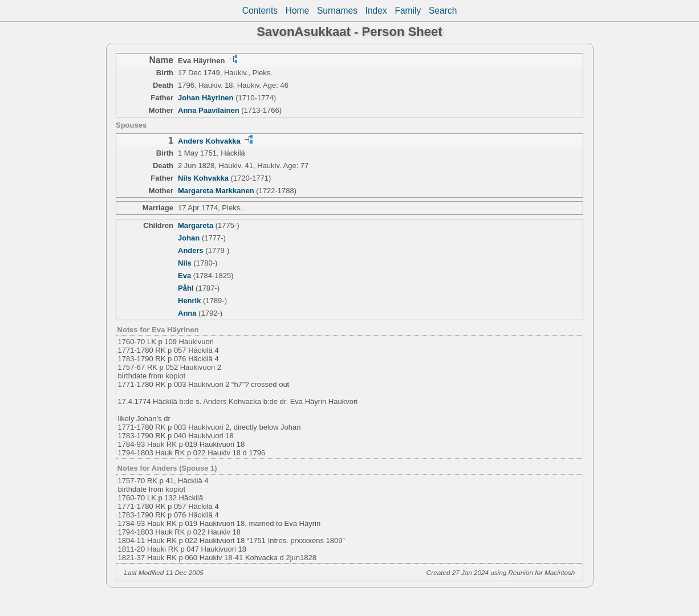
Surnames (337, 11)
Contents (260, 11)
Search (443, 11)
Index (376, 11)
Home (298, 11)
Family (408, 11)
